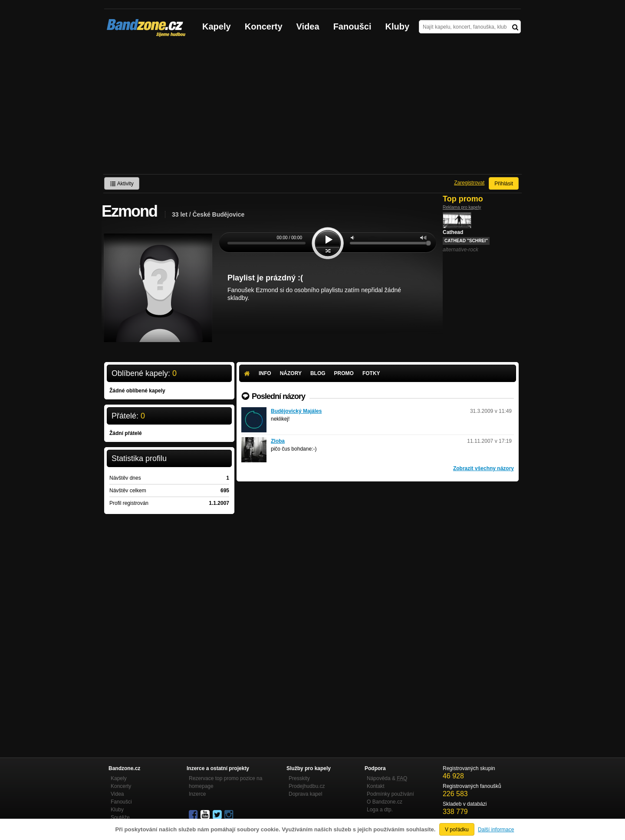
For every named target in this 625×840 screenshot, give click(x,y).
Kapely (217, 26)
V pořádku (457, 830)
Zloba (278, 441)
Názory (291, 373)
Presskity (299, 778)
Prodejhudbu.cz (307, 786)
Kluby (398, 26)
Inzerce (197, 794)
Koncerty (264, 26)
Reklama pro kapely (462, 207)
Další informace (496, 830)
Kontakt (376, 786)
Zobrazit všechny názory (484, 468)
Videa (308, 26)
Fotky (371, 373)
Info (265, 373)
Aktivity (122, 184)
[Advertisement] (312, 109)
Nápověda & (387, 778)
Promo (344, 373)
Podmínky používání (390, 794)
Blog (318, 373)
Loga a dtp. (380, 810)
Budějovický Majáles (296, 411)
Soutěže (120, 817)
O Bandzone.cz (385, 802)
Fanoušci (352, 26)
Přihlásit (504, 184)
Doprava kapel (305, 794)
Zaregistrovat (469, 183)
